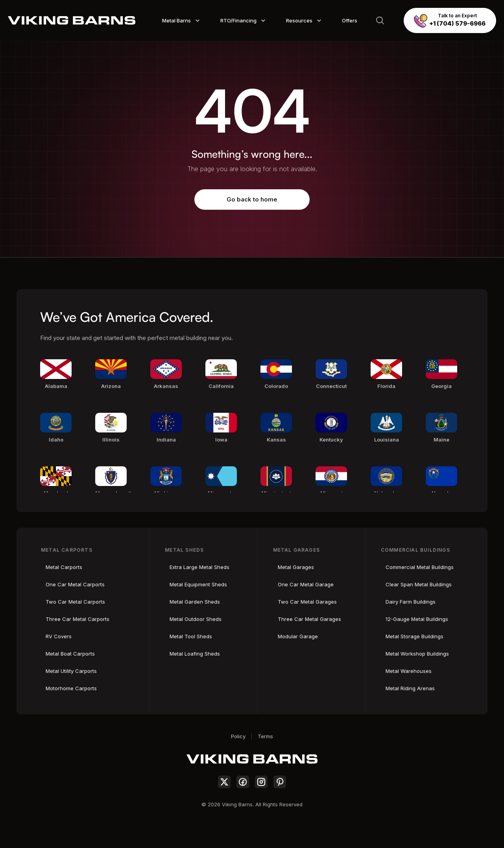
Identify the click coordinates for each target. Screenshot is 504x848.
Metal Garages (296, 567)
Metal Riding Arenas (410, 688)
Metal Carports (64, 567)
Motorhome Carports (71, 688)
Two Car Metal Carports (75, 602)
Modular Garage (298, 636)
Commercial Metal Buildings (420, 567)
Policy (238, 736)
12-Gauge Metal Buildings (417, 619)
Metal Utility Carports (71, 671)
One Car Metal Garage (306, 584)
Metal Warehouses (409, 671)
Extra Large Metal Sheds (199, 567)
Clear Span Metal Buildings (419, 584)
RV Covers (59, 636)
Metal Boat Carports (70, 654)
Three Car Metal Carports (78, 619)
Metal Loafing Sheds (195, 654)
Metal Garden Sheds (195, 602)
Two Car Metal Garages (307, 602)
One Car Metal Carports (75, 584)
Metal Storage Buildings (414, 636)
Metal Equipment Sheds (198, 584)
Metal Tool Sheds (191, 636)
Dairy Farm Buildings (411, 602)
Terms (265, 736)
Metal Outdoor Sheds (196, 619)
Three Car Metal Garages (309, 619)
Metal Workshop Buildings (417, 654)
